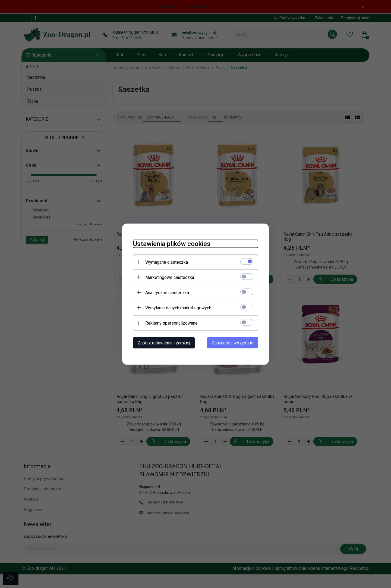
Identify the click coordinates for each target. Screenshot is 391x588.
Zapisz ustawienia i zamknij (164, 343)
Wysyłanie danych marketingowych (178, 308)
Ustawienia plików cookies (172, 244)
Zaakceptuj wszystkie (233, 343)
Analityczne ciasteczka (167, 292)
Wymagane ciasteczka (167, 262)
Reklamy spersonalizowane (171, 323)
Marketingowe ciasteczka (170, 277)
